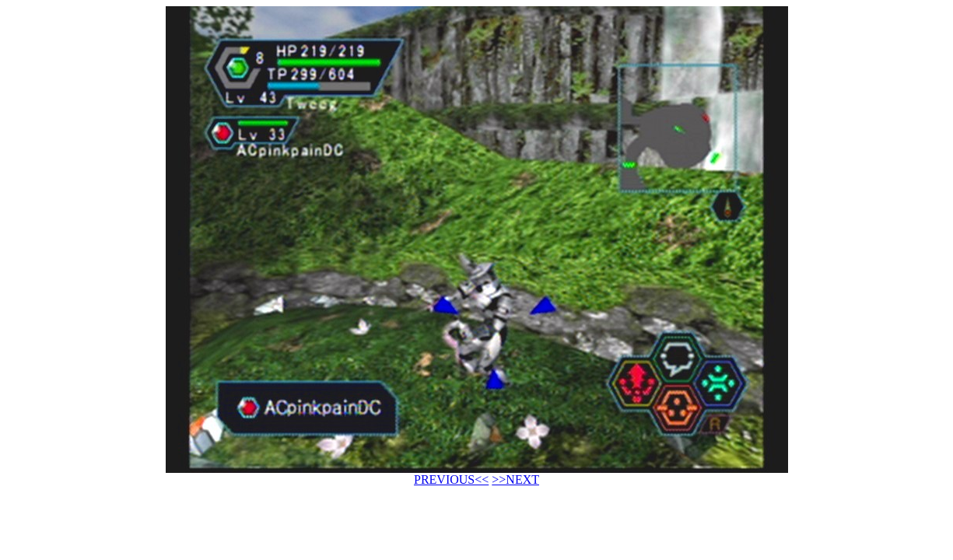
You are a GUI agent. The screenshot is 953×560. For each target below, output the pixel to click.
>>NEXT (515, 479)
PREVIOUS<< (451, 479)
